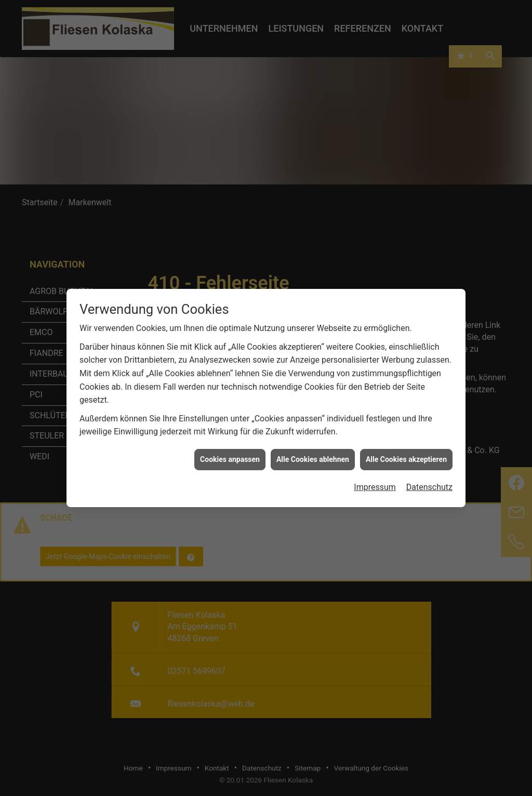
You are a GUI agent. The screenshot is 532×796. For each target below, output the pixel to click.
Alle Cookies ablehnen (313, 444)
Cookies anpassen (230, 444)
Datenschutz (429, 472)
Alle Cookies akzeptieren (406, 444)
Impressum (375, 472)
